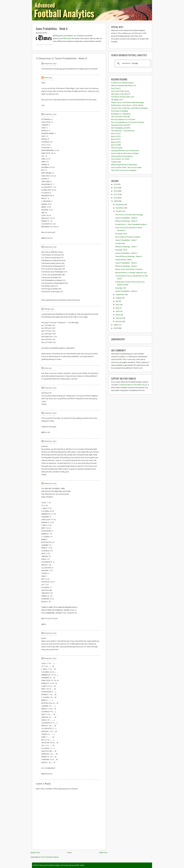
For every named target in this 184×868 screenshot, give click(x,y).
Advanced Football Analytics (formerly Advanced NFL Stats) (62, 865)
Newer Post (35, 853)
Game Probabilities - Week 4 (126, 291)
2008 (116, 325)
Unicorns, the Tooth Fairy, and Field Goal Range (129, 108)
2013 (116, 188)
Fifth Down (67, 38)
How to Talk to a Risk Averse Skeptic (125, 153)
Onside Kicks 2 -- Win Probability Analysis (131, 224)
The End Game (117, 148)
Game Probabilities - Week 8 (126, 218)
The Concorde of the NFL (121, 117)
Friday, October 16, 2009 (48, 80)
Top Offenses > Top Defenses (123, 131)
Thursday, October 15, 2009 (49, 66)
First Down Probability (120, 111)
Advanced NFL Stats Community (123, 359)
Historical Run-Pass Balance (122, 156)
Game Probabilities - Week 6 (52, 29)
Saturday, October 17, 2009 (48, 370)
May (118, 308)
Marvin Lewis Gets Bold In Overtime (129, 269)
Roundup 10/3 (121, 288)
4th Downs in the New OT (121, 94)
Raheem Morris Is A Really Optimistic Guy (131, 273)
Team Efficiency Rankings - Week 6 (129, 256)
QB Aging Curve (117, 100)
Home (69, 853)
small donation (125, 385)
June (118, 305)
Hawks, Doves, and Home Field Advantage (127, 102)
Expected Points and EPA (121, 125)
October (119, 211)
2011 (116, 194)
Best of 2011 (116, 139)
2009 (116, 201)
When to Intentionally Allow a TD (124, 85)
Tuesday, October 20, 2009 (48, 415)
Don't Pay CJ (116, 88)
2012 (116, 191)
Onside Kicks (120, 243)
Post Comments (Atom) (50, 857)
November (120, 208)
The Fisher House (140, 385)
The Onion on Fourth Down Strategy (129, 215)
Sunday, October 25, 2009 (48, 661)
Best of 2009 (116, 145)
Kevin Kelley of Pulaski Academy (128, 237)
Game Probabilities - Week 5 (126, 263)
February (119, 318)
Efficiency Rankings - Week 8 (126, 221)
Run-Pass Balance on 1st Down (123, 119)
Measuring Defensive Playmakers (124, 165)
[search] (132, 63)
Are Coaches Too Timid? (120, 159)
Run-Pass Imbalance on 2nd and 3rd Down (128, 122)
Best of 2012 (116, 136)
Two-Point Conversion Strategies (124, 170)
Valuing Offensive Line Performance (125, 150)
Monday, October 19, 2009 (48, 390)
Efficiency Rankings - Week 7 (126, 247)
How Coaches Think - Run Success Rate (126, 167)
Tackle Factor (116, 162)
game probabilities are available (71, 36)
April (118, 311)
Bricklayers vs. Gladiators (121, 114)
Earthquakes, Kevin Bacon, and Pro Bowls (127, 105)
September (120, 294)
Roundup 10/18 (121, 250)
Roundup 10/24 (121, 234)
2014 (116, 184)
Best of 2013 (116, 133)
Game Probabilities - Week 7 (126, 240)
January (119, 321)
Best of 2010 (116, 142)
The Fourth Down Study (120, 91)
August (119, 298)
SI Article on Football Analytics (123, 83)
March (118, 315)
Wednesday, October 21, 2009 (49, 486)
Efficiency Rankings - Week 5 (126, 266)
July (117, 301)
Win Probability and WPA (121, 128)
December (120, 204)
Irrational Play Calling (123, 260)
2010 (116, 198)
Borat (46, 78)
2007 (116, 328)
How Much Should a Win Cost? (123, 97)
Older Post (103, 853)
